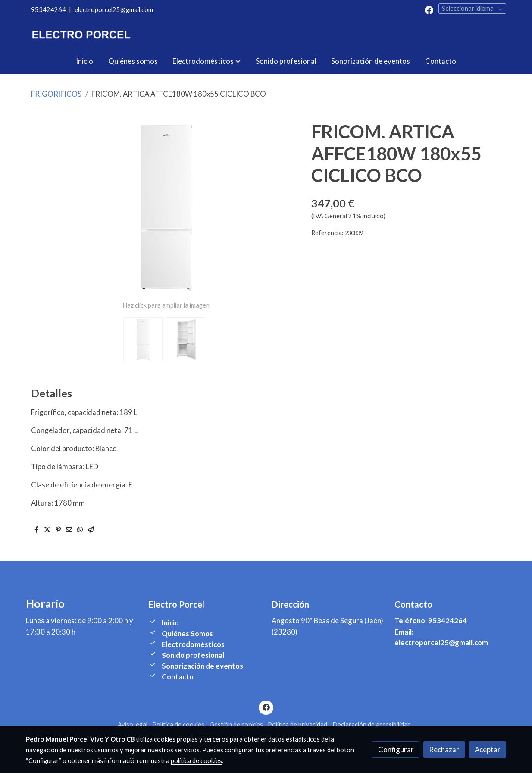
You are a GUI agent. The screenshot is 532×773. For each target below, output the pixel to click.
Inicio (170, 623)
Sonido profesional (193, 655)
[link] (81, 34)
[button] (207, 61)
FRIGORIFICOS (56, 94)
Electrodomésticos (193, 644)
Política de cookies (178, 724)
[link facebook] (429, 9)
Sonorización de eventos (202, 666)
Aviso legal (133, 724)
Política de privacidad (297, 724)
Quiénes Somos (187, 633)
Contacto (178, 677)
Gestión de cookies (236, 724)
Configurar (396, 749)
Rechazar (444, 749)
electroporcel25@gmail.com (114, 10)
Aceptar (488, 749)
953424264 (49, 10)
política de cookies (196, 761)
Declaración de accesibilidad (372, 724)
